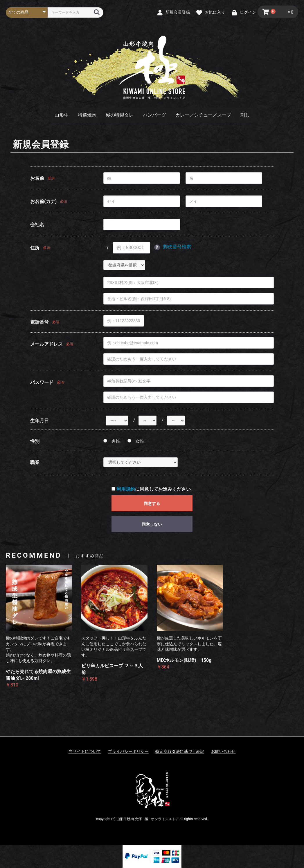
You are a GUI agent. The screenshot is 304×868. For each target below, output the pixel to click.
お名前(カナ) (43, 201)
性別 (35, 441)
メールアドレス (46, 344)
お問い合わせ (223, 751)
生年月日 (39, 421)
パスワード (42, 382)
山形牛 (62, 115)
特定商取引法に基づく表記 (180, 751)
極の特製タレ (120, 115)
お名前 (37, 178)
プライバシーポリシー (128, 751)
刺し (245, 115)
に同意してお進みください (151, 489)
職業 (35, 462)
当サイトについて (85, 751)
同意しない (152, 524)
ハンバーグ (154, 115)
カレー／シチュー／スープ (203, 115)
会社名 (37, 225)
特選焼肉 (87, 115)
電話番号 (39, 322)
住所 (35, 248)
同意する (152, 503)
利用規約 (126, 489)
